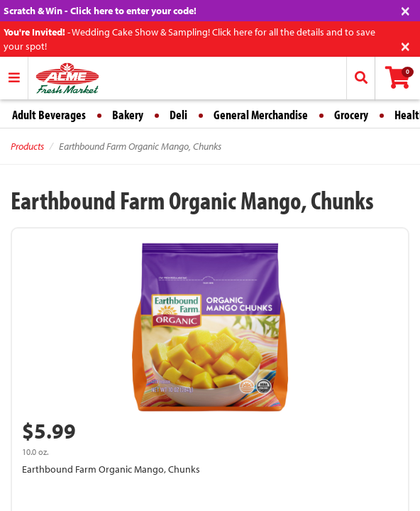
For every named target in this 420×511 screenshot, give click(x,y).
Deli (178, 115)
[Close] (405, 10)
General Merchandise (261, 115)
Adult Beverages (49, 115)
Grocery (351, 115)
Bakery (128, 115)
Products (27, 146)
